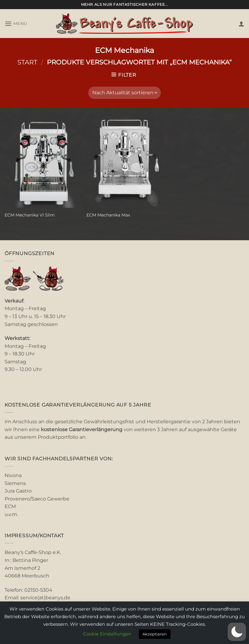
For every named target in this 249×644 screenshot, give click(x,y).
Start (27, 62)
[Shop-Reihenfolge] (124, 93)
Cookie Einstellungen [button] (107, 634)
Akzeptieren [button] (155, 634)
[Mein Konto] (241, 24)
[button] (16, 24)
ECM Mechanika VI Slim (30, 215)
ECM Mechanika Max (108, 215)
